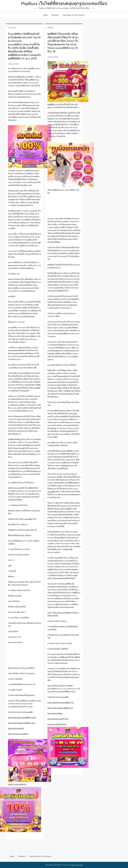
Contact (55, 15)
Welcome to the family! (74, 15)
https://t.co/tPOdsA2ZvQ (57, 724)
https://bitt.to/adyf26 (16, 728)
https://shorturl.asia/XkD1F (18, 734)
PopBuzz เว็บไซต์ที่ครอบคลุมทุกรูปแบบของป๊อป (64, 4)
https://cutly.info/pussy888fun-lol (60, 708)
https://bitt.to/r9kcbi (55, 713)
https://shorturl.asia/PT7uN (58, 719)
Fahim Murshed (77, 865)
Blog (46, 15)
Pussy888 (12, 28)
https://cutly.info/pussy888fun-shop (21, 723)
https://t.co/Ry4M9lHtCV (17, 784)
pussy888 (36, 388)
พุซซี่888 (50, 28)
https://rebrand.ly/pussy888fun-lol (61, 703)
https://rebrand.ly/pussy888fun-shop (22, 718)
